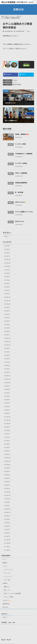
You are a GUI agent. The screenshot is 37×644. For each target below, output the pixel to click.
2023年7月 (7, 355)
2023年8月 (7, 352)
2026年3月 (7, 249)
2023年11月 (7, 342)
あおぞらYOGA (20, 221)
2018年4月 (7, 526)
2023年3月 (7, 366)
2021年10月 (7, 424)
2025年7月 (7, 277)
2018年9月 (7, 516)
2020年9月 (7, 468)
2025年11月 (7, 263)
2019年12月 (7, 492)
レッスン (5, 566)
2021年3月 (7, 448)
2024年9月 (7, 307)
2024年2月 (7, 331)
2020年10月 (7, 465)
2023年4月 (7, 362)
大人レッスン (7, 573)
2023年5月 (7, 359)
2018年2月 (7, 533)
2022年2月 (7, 410)
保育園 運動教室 (22, 134)
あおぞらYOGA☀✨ (21, 202)
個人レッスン (7, 590)
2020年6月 (7, 475)
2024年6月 (7, 318)
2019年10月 (7, 499)
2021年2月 (7, 451)
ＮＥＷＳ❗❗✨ (7, 600)
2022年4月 (7, 403)
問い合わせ (5, 607)
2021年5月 (7, 441)
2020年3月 (7, 482)
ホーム (4, 559)
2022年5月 (7, 400)
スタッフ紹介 (7, 580)
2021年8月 (7, 430)
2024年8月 (7, 311)
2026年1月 (7, 256)
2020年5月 (7, 478)
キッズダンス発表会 (21, 163)
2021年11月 (7, 420)
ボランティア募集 (8, 597)
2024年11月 (7, 301)
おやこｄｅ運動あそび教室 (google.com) (15, 48)
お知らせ (16, 80)
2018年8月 (7, 519)
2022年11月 (7, 379)
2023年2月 (7, 369)
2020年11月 (7, 461)
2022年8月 (7, 389)
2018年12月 (7, 509)
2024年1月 (7, 335)
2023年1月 (7, 372)
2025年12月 (7, 260)
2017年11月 (7, 540)
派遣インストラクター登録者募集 (12, 594)
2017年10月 (7, 543)
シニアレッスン (8, 577)
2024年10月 (7, 304)
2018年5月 (7, 523)
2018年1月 (7, 536)
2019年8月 (7, 502)
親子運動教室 (18, 84)
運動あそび (7, 587)
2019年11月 (7, 495)
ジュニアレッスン (8, 570)
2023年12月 (7, 338)
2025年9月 (7, 270)
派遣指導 (5, 583)
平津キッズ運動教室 (21, 173)
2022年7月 (7, 393)
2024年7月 (7, 314)
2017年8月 (7, 550)
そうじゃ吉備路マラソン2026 (24, 212)
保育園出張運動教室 (21, 183)
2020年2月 (7, 485)
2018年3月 (7, 530)
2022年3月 (7, 406)
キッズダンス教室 (20, 144)
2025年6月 (7, 280)
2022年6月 (7, 396)
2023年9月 (7, 348)
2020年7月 (7, 471)
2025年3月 (7, 287)
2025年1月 (7, 294)
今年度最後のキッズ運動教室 (24, 154)
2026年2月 (7, 253)
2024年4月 (7, 324)
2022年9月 (7, 386)
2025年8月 (7, 273)
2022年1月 (7, 413)
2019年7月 (7, 506)
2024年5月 (7, 321)
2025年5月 (7, 284)
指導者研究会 (6, 604)
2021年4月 (7, 444)
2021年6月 (7, 437)
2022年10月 (7, 383)
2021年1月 (7, 454)
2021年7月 (7, 434)
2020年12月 (7, 458)
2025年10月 (7, 266)
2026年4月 (7, 246)
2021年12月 (7, 417)
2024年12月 (7, 297)
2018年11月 (7, 512)
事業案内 (5, 563)
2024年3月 (7, 328)
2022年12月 (7, 376)
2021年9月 (7, 427)
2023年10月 (7, 345)
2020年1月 (7, 488)
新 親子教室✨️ (20, 192)
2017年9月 (7, 547)
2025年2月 (7, 290)
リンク (15, 82)
